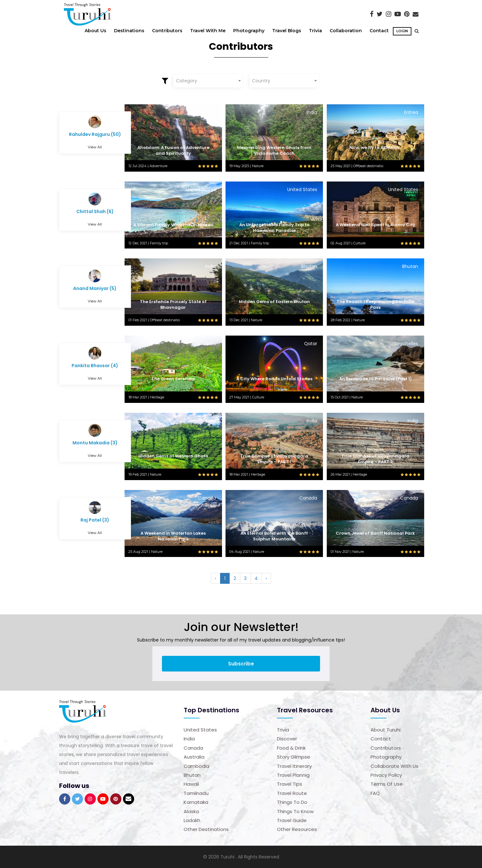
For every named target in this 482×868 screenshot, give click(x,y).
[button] (415, 31)
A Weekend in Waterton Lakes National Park (173, 536)
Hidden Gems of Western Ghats (173, 456)
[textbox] (208, 81)
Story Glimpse (294, 757)
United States (200, 730)
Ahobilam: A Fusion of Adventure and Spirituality (173, 150)
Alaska (191, 811)
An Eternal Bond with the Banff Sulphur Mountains (274, 536)
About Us (96, 31)
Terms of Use (387, 784)
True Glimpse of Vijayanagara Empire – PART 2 (375, 459)
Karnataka (196, 802)
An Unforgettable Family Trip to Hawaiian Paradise (274, 228)
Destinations (129, 31)
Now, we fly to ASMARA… (375, 148)
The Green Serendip (173, 379)
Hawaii (191, 784)
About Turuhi (386, 730)
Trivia (315, 31)
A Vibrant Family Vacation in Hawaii (173, 225)
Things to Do (292, 802)
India (189, 739)
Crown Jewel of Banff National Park (375, 533)
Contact (379, 31)
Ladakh (192, 820)
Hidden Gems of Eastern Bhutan (274, 302)
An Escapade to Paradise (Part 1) (375, 379)
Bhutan (192, 775)
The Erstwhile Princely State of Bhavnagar (173, 304)
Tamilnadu (196, 793)
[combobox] (208, 81)
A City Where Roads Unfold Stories (274, 379)
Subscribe (241, 664)
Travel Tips (290, 784)
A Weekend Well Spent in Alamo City (375, 225)
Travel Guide (292, 820)
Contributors (167, 31)
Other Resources (297, 829)
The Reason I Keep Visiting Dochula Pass (375, 304)
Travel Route (292, 793)
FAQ (375, 793)
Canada (193, 748)
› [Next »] (266, 578)
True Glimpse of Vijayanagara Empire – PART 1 (274, 459)
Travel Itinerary (294, 766)
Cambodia (196, 766)
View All (95, 147)
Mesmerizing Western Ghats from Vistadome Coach (274, 150)
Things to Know (295, 811)
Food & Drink (291, 748)
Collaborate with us (394, 766)
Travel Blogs (287, 31)
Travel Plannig (293, 775)
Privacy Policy (386, 775)
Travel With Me (208, 31)
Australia (194, 757)
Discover (287, 739)
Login (402, 31)
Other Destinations (206, 829)
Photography (249, 31)
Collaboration (346, 31)
